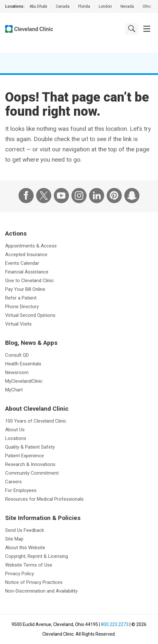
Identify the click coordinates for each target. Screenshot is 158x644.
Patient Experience (25, 456)
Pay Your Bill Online (25, 289)
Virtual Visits (18, 324)
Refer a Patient (21, 298)
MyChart (14, 390)
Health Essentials (23, 364)
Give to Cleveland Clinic (29, 281)
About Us (15, 430)
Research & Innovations (30, 464)
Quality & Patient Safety (30, 447)
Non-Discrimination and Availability (41, 591)
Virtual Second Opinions (30, 315)
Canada (63, 6)
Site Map (14, 539)
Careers (13, 482)
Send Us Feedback (25, 530)
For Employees (21, 490)
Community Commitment (32, 473)
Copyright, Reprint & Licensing (37, 556)
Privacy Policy (20, 574)
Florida (84, 6)
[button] (147, 29)
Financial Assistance (27, 272)
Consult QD (17, 355)
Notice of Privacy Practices (34, 582)
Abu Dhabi (38, 6)
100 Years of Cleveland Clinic (36, 421)
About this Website (25, 548)
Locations (16, 438)
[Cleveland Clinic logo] (29, 29)
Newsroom (17, 372)
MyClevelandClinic (24, 381)
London (105, 6)
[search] (132, 29)
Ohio (147, 6)
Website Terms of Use (29, 565)
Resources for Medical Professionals (44, 499)
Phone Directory (22, 307)
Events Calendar (22, 263)
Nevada (127, 6)
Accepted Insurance (26, 255)
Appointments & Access (31, 246)
